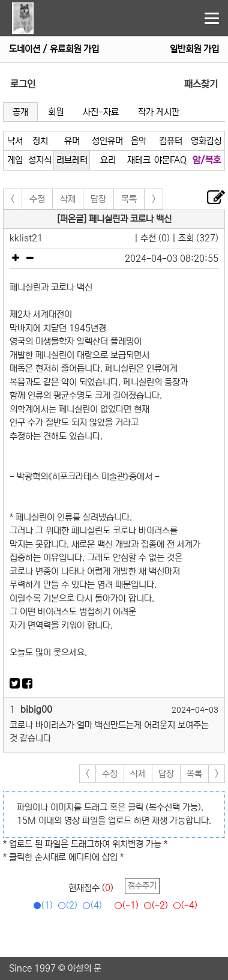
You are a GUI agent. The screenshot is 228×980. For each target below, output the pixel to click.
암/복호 (207, 160)
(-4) (183, 905)
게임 (15, 160)
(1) (41, 905)
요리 (108, 160)
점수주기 (142, 886)
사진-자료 (101, 112)
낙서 (15, 141)
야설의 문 (85, 968)
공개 (20, 112)
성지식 (40, 160)
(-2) (154, 905)
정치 (40, 141)
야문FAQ (170, 160)
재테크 (139, 160)
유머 (72, 141)
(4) (90, 905)
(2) (66, 905)
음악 (139, 141)
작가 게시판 (159, 112)
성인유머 (107, 141)
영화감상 (206, 141)
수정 (37, 199)
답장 (98, 199)
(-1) (124, 905)
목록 (129, 199)
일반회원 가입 (194, 49)
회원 (56, 112)
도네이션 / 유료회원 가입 (54, 49)
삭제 (68, 199)
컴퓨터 (171, 141)
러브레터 (72, 160)
